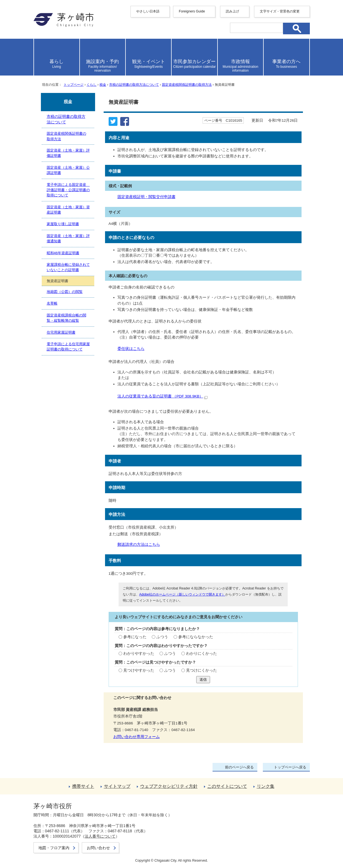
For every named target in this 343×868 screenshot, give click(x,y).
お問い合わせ (98, 848)
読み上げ (232, 11)
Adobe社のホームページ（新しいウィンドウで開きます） (182, 594)
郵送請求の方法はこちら (139, 545)
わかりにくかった (201, 653)
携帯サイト (83, 786)
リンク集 (266, 786)
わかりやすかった (139, 653)
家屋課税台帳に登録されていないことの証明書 (68, 267)
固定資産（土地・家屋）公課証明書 (68, 170)
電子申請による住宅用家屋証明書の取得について (68, 347)
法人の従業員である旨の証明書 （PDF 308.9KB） (163, 396)
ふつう (162, 637)
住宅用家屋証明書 (61, 332)
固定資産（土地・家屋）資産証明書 (68, 210)
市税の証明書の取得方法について (134, 85)
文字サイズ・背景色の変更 (280, 11)
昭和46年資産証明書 (63, 253)
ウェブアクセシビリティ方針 (169, 786)
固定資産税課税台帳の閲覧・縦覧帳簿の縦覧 (66, 318)
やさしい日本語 (148, 11)
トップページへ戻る (290, 767)
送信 (203, 679)
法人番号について (100, 836)
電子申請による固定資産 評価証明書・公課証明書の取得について (68, 190)
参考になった (135, 637)
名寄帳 (52, 303)
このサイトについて (227, 786)
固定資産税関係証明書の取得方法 (187, 85)
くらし (91, 85)
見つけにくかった (201, 670)
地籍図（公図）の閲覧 (65, 292)
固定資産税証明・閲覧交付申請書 (146, 197)
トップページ (74, 85)
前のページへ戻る (239, 767)
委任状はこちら (131, 349)
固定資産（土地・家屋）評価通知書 (68, 238)
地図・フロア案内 (54, 848)
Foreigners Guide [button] (192, 11)
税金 (103, 85)
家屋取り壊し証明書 (63, 224)
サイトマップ (117, 786)
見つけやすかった (139, 670)
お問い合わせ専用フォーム (137, 737)
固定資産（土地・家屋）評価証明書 (68, 153)
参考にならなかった (196, 637)
